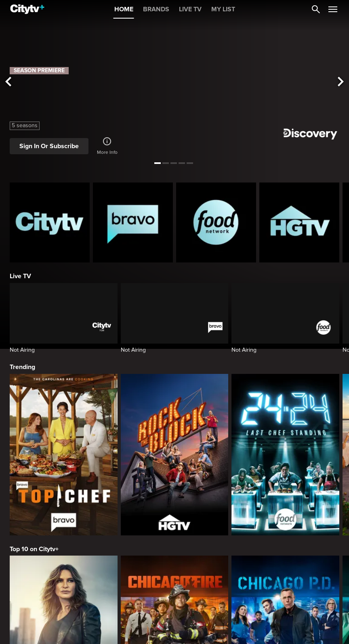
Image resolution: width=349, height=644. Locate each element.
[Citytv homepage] (50, 222)
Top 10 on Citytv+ (34, 549)
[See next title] (341, 82)
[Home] (27, 9)
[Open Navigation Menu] (333, 9)
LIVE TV (190, 9)
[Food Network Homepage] (216, 222)
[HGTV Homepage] (299, 222)
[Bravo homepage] (133, 222)
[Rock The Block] (175, 455)
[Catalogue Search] (316, 9)
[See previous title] (8, 82)
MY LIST (223, 9)
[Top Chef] (64, 455)
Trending (22, 367)
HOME (124, 9)
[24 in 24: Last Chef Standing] (285, 455)
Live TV (20, 276)
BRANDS (156, 9)
